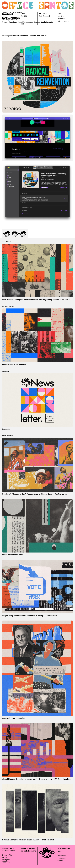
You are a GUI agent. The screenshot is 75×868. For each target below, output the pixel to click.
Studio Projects (47, 22)
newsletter (62, 856)
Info (3, 17)
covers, (37, 22)
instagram (62, 858)
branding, (13, 22)
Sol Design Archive (9, 20)
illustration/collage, (25, 22)
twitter (60, 861)
